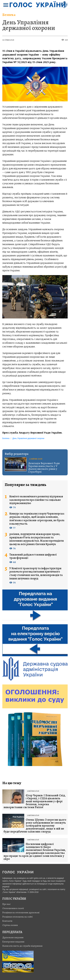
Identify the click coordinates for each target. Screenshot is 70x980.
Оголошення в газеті (13, 908)
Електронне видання (13, 942)
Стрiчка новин (10, 925)
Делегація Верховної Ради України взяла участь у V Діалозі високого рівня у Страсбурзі (44, 467)
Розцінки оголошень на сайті (17, 917)
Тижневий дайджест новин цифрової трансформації (33, 556)
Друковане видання (13, 937)
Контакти (7, 921)
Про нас (6, 904)
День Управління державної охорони (29, 25)
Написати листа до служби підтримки (22, 946)
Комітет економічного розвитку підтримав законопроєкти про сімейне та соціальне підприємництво (36, 500)
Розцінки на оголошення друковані (21, 912)
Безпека (9, 15)
